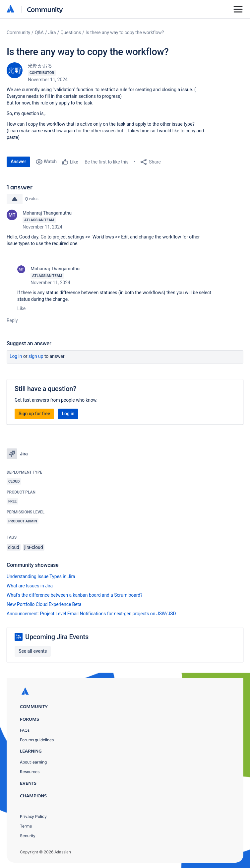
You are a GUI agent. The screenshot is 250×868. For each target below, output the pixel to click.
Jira (52, 33)
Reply (12, 320)
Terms (26, 826)
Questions (71, 33)
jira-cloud (33, 547)
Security (28, 836)
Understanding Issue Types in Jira (41, 576)
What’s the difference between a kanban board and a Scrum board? (75, 595)
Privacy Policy (33, 816)
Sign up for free (34, 414)
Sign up (36, 356)
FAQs (25, 730)
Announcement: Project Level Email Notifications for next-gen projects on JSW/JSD (91, 614)
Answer (18, 162)
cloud (14, 547)
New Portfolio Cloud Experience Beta (44, 604)
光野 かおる (40, 66)
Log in (16, 356)
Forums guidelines (37, 740)
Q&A (39, 33)
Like (21, 308)
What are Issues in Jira (30, 586)
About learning (33, 762)
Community (45, 9)
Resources (30, 772)
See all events (33, 651)
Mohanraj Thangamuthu (47, 213)
